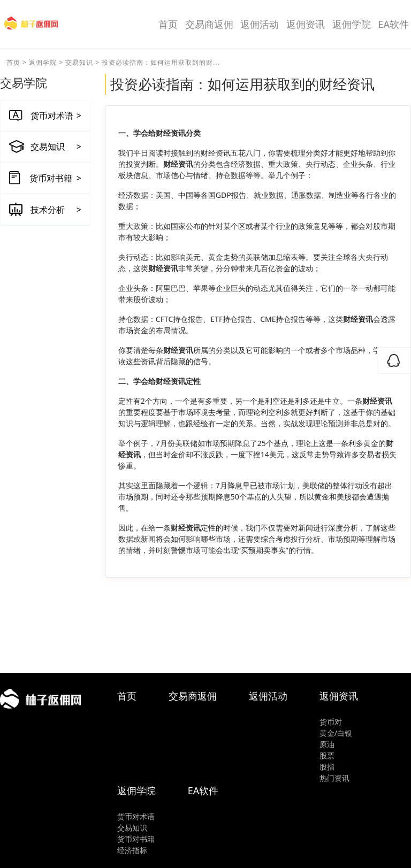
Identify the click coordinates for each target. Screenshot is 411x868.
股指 (327, 767)
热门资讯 (334, 778)
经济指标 (132, 850)
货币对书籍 (136, 839)
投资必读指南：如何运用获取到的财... (161, 62)
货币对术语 (136, 816)
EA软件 (393, 24)
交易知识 (79, 62)
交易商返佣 (209, 24)
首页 (168, 24)
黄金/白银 (336, 733)
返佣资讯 (306, 24)
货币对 (331, 722)
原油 (327, 744)
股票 (327, 755)
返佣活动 (260, 24)
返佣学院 (352, 24)
